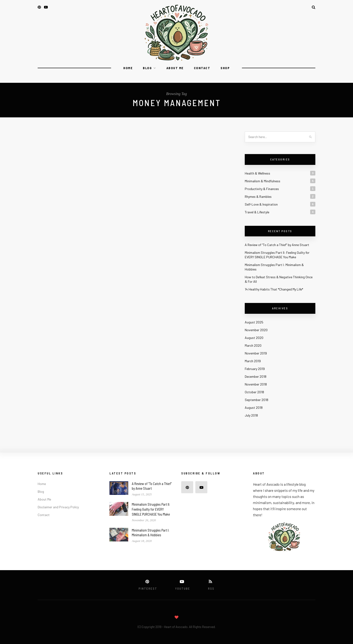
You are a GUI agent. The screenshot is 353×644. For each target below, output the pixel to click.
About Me (175, 68)
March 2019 (253, 361)
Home (128, 68)
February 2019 (255, 369)
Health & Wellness (257, 173)
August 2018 (254, 407)
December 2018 (256, 376)
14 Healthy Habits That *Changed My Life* (274, 289)
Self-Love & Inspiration (261, 204)
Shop (225, 68)
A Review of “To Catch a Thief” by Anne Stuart (277, 245)
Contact (202, 68)
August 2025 (254, 322)
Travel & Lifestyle (257, 212)
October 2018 (254, 392)
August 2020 (254, 338)
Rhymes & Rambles (258, 197)
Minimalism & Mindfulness (263, 181)
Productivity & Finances (262, 189)
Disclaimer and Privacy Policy (58, 507)
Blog (147, 68)
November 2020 (256, 330)
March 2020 (253, 345)
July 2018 (251, 415)
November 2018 (256, 384)
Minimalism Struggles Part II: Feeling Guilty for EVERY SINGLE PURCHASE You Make (151, 509)
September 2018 (257, 400)
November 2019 (256, 353)
